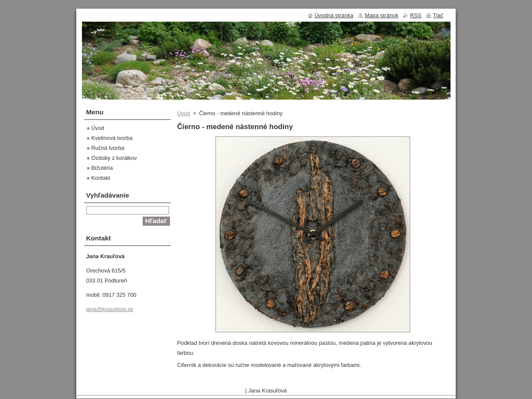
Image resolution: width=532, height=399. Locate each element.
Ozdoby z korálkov (114, 158)
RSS (415, 15)
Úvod (184, 113)
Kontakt (101, 178)
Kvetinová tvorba (112, 138)
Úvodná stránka (334, 15)
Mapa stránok (382, 15)
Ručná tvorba (108, 148)
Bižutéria (102, 168)
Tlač (438, 15)
